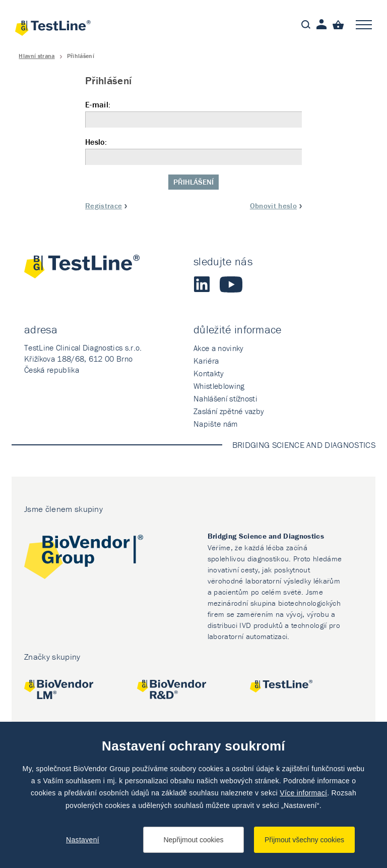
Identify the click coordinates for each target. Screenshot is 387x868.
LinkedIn (202, 284)
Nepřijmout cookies (193, 840)
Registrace (104, 206)
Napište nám (216, 424)
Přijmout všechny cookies (304, 840)
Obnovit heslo (273, 206)
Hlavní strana (37, 56)
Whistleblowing (219, 386)
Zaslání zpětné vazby (229, 411)
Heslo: (193, 151)
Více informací (303, 793)
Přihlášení (193, 182)
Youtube (231, 284)
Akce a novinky (218, 348)
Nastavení (83, 840)
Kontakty (209, 373)
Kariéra (206, 361)
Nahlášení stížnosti (225, 398)
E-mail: (193, 114)
